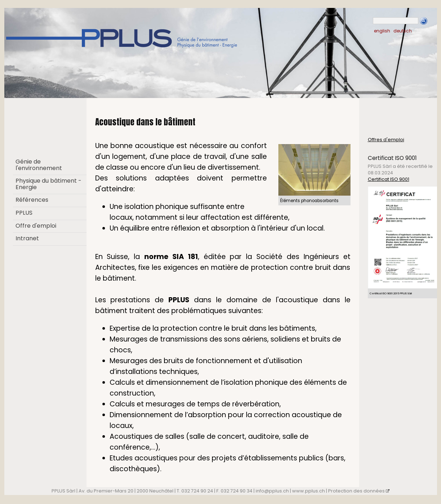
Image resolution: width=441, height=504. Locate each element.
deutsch (403, 31)
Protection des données (359, 491)
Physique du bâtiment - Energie (48, 184)
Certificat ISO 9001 (389, 179)
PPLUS (24, 213)
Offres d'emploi (386, 140)
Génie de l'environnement (39, 165)
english (382, 31)
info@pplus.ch (272, 491)
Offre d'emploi (36, 226)
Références (32, 200)
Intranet (27, 238)
